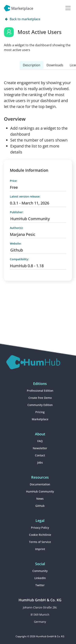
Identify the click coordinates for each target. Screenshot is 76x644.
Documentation (40, 484)
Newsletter (40, 448)
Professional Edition (40, 391)
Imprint (40, 549)
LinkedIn (40, 578)
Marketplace (40, 419)
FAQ (40, 441)
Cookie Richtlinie (40, 535)
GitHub (40, 506)
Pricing (40, 412)
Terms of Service (40, 542)
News (40, 499)
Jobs (40, 462)
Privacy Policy (40, 528)
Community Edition (40, 405)
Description (32, 65)
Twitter (40, 585)
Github (17, 250)
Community (40, 571)
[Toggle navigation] (68, 8)
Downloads (55, 65)
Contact (40, 455)
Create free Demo (40, 398)
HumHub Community (30, 219)
